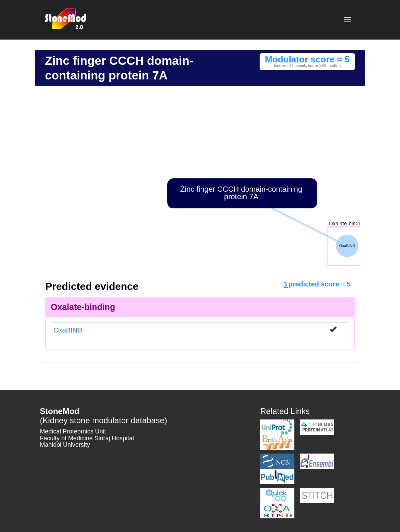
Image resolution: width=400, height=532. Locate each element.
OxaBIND (68, 330)
